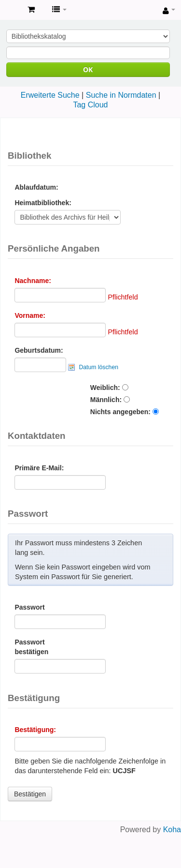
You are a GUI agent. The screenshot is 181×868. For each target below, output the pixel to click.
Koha (172, 830)
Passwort (29, 607)
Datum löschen (98, 367)
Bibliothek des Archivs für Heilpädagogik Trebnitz (10, 10)
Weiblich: (105, 388)
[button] (31, 10)
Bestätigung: (35, 730)
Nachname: (33, 281)
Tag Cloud (90, 105)
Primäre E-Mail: (39, 468)
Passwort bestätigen (31, 647)
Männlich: (106, 400)
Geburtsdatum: (39, 350)
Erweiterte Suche (50, 95)
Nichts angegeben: (120, 412)
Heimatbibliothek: (43, 203)
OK (88, 69)
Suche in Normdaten (121, 95)
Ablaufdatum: (36, 187)
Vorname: (30, 315)
